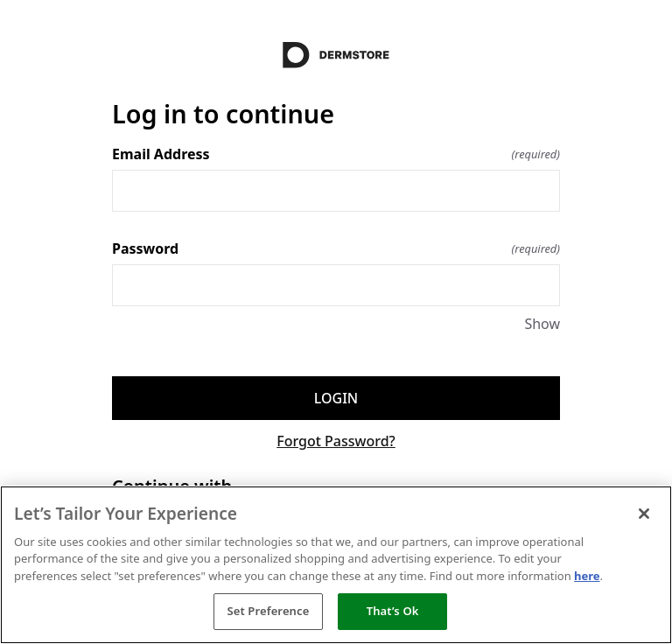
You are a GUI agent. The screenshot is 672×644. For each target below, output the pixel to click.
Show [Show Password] (542, 324)
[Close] (644, 514)
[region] (336, 565)
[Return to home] (336, 55)
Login (336, 398)
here (587, 576)
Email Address (336, 154)
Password (336, 248)
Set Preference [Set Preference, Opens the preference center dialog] (268, 611)
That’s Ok (393, 611)
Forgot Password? (336, 441)
